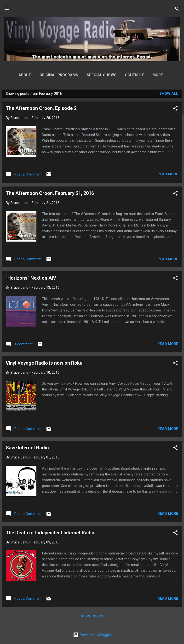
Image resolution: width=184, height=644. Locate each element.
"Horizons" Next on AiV (31, 279)
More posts (92, 617)
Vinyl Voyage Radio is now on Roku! (45, 364)
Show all (169, 95)
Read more (168, 175)
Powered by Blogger (92, 635)
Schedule (127, 75)
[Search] (177, 10)
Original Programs (51, 75)
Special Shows (94, 75)
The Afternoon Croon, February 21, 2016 (50, 194)
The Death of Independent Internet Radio (50, 534)
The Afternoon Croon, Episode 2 (41, 109)
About (17, 75)
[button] (175, 110)
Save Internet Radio (27, 449)
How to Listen (159, 75)
